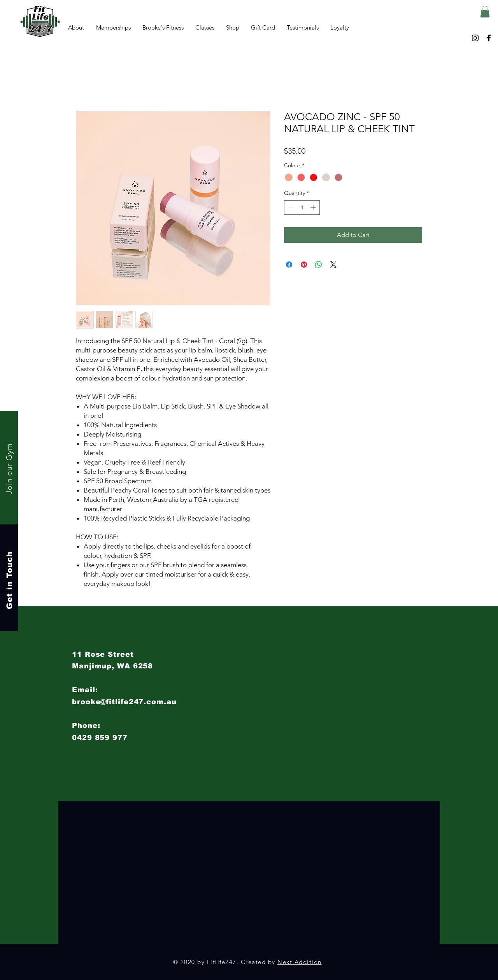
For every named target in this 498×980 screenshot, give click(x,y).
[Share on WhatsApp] (319, 265)
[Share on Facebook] (289, 265)
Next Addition (300, 962)
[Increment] (314, 208)
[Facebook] (489, 38)
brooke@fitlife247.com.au (124, 702)
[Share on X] (333, 265)
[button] (485, 12)
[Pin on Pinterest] (304, 265)
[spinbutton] (302, 208)
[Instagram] (475, 38)
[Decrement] (290, 208)
